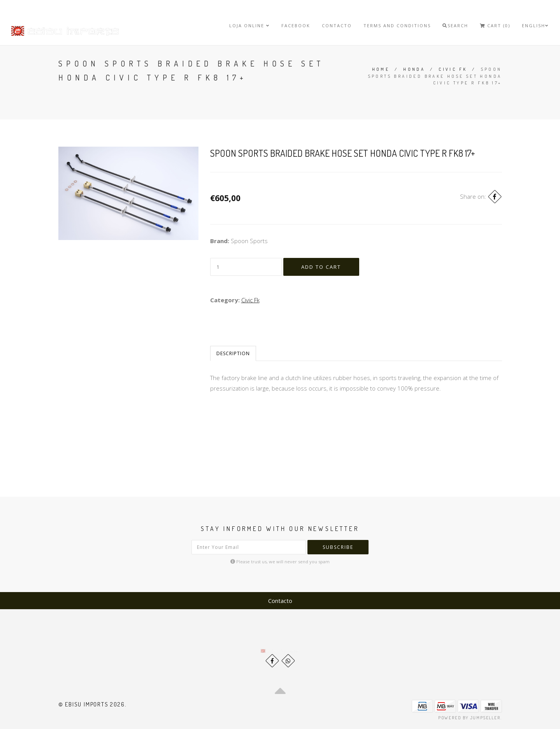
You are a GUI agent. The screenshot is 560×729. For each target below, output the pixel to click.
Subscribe (338, 547)
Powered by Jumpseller (469, 718)
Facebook (296, 25)
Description (233, 353)
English (535, 25)
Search (455, 25)
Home (381, 69)
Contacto (337, 25)
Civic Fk (453, 69)
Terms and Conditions (397, 25)
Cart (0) (495, 25)
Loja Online (249, 25)
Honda (414, 69)
